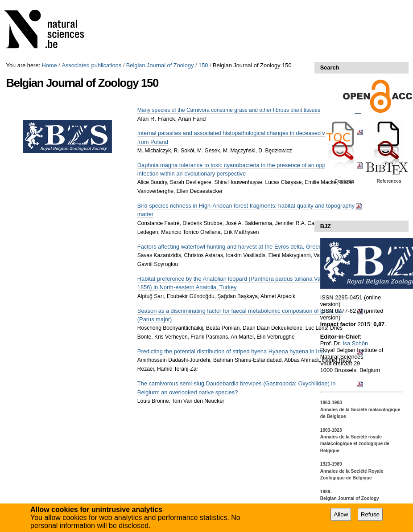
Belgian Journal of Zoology (160, 65)
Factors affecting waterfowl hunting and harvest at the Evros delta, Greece (231, 247)
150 (203, 65)
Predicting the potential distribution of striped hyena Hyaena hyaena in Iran (232, 351)
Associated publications (91, 65)
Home (50, 65)
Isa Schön (355, 343)
